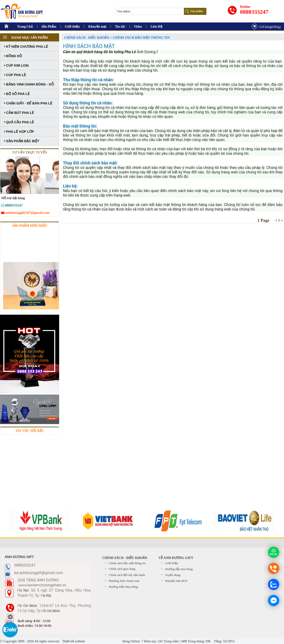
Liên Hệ (156, 27)
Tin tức (120, 27)
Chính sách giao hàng (122, 569)
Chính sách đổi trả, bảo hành (127, 575)
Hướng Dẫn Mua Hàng (124, 587)
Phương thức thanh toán (124, 581)
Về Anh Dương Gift (176, 558)
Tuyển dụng (173, 575)
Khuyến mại (97, 27)
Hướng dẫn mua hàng (179, 569)
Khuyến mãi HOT (176, 581)
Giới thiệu (72, 27)
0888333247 (254, 12)
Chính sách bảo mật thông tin (127, 563)
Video (138, 27)
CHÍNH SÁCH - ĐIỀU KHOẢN (125, 558)
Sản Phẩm (49, 27)
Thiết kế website (73, 641)
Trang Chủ (25, 27)
